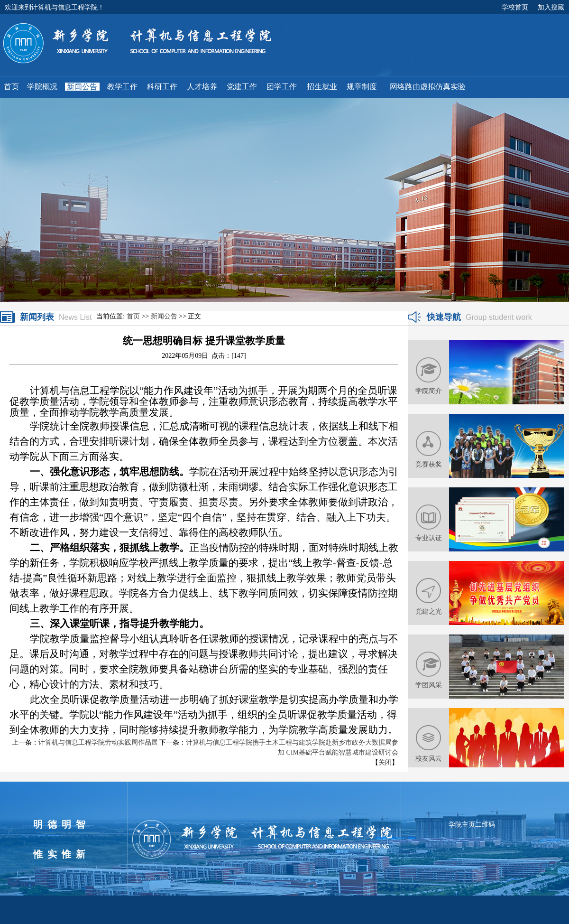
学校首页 (515, 7)
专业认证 (429, 538)
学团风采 (429, 685)
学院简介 (429, 391)
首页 (133, 316)
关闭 (385, 762)
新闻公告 (164, 316)
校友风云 (429, 758)
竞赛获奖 (429, 464)
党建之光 (429, 611)
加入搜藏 (551, 7)
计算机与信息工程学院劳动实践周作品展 (98, 742)
